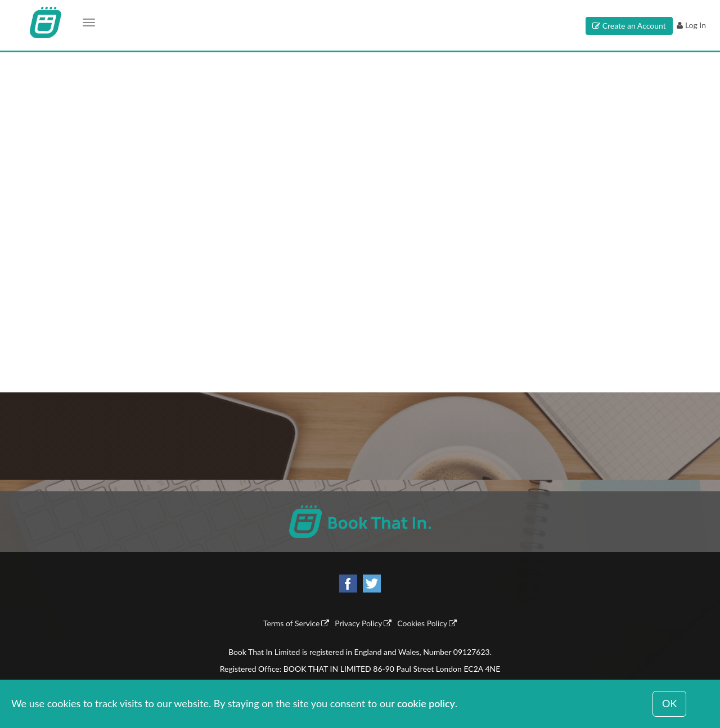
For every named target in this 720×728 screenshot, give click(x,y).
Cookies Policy (423, 624)
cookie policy (426, 703)
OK (669, 703)
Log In (696, 25)
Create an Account (634, 26)
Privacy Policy (358, 624)
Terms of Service (291, 624)
